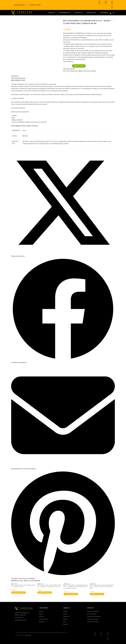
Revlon (94, 71)
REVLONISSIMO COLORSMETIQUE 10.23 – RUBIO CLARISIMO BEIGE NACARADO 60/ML (76, 587)
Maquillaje (92, 13)
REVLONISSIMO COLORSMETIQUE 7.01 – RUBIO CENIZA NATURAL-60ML (102, 587)
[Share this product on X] (63, 255)
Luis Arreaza (28, 635)
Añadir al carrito (79, 66)
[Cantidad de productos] (64, 66)
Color (85, 71)
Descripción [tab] (15, 76)
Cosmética (79, 13)
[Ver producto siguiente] (114, 20)
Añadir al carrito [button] (19, 593)
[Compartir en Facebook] (63, 361)
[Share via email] (63, 468)
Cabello (52, 13)
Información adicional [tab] (18, 78)
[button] (113, 13)
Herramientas (65, 13)
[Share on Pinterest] (63, 577)
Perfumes (104, 13)
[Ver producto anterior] (111, 20)
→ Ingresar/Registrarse (19, 5)
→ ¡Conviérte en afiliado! (34, 5)
